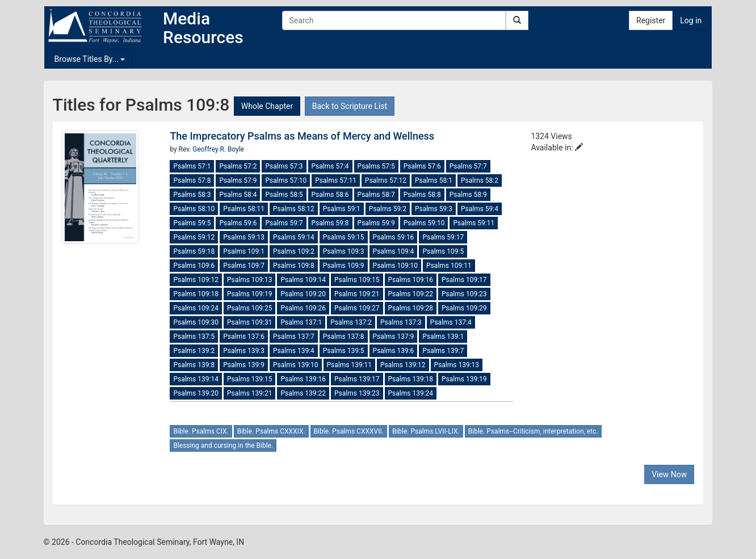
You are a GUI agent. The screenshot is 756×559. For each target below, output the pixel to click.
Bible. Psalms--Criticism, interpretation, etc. (533, 431)
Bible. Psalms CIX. (201, 431)
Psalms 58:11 (244, 209)
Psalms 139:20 (196, 393)
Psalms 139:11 (350, 365)
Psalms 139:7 (443, 351)
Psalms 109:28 (411, 308)
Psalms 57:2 (238, 166)
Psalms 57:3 (284, 166)
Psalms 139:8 (194, 365)
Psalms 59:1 (342, 209)
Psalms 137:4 (451, 322)
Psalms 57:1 (192, 166)
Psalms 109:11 (449, 266)
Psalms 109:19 (250, 294)
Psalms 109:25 (250, 308)
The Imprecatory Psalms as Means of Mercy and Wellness (302, 136)
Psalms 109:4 (394, 251)
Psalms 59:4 (480, 209)
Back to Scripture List (350, 106)
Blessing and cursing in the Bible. (223, 445)
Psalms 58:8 (422, 195)
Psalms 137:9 (394, 337)
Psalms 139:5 (344, 351)
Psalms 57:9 (238, 180)
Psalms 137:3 (401, 322)
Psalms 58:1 (434, 180)
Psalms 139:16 (303, 379)
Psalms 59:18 (194, 251)
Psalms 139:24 (411, 393)
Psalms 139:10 (296, 365)
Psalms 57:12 (386, 180)
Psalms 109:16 (411, 280)
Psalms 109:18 (196, 294)
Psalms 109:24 (196, 308)
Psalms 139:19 (464, 379)
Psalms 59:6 (238, 223)
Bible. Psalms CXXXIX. (271, 431)
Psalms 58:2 (480, 180)
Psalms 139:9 (244, 365)
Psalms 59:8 (330, 223)
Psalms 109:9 (344, 266)
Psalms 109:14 (303, 280)
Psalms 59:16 (394, 237)
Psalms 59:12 (194, 237)
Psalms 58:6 (330, 195)
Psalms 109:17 (464, 280)
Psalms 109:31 (250, 322)
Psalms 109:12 (196, 280)
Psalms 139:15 (250, 379)
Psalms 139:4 (294, 351)
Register (651, 20)
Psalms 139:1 (443, 337)
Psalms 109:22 (411, 294)
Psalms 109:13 (250, 280)
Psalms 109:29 (464, 308)
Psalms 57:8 (192, 180)
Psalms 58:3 (192, 195)
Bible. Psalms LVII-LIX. (426, 431)
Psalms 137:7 (294, 337)
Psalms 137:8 (344, 337)
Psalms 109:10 (396, 266)
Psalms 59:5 (192, 223)
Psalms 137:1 (301, 322)
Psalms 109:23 (464, 294)
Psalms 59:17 (443, 237)
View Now (669, 474)
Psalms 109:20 (303, 294)
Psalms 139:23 (357, 393)
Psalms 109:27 (357, 308)
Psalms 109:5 (443, 251)
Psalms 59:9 (376, 223)
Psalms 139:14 (196, 379)
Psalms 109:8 (294, 266)
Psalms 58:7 (376, 195)
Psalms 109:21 (357, 294)
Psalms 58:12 (294, 209)
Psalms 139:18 (411, 379)
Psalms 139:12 (403, 365)
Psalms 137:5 (194, 337)
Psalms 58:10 (194, 209)
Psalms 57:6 (422, 166)
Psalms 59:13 (244, 237)
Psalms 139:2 (194, 351)
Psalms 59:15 (344, 237)
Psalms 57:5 (376, 166)
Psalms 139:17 (357, 379)
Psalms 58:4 (238, 195)
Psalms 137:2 (351, 322)
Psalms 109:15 (357, 280)
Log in (691, 20)
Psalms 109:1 (244, 251)
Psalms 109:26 (303, 308)
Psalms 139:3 (244, 351)
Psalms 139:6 (394, 351)
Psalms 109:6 (194, 266)
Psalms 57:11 (336, 180)
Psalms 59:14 (294, 237)
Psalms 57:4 (330, 166)
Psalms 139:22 (303, 393)
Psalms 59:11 (474, 223)
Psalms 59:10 (424, 223)
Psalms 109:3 (344, 251)
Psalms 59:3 (434, 209)
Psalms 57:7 (468, 166)
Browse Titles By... (90, 59)
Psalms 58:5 (284, 195)
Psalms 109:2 (294, 251)
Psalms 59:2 (388, 209)
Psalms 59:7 (284, 223)
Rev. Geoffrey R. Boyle (211, 149)
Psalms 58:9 (468, 195)
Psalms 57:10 (286, 180)
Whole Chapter (267, 106)
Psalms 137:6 (244, 337)
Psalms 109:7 (244, 266)
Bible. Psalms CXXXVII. (349, 431)
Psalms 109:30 (196, 322)
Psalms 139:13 (457, 365)
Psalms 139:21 (250, 393)
